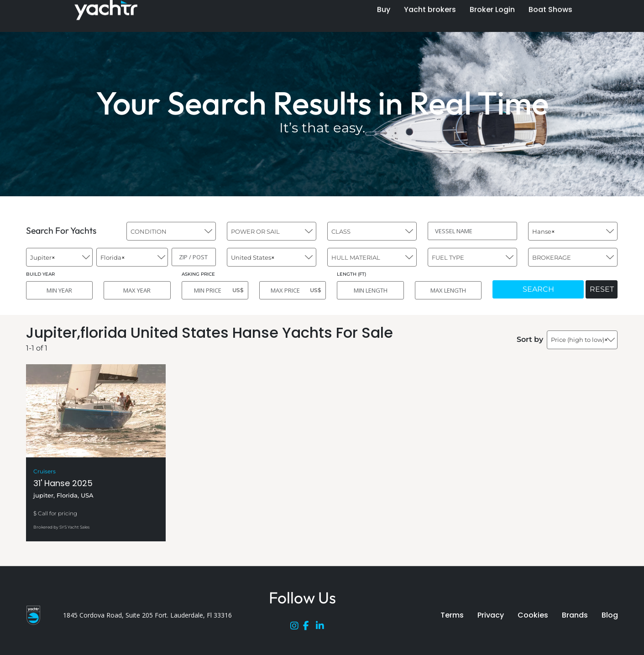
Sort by (530, 339)
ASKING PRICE (198, 274)
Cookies (533, 615)
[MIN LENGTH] (370, 290)
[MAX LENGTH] (448, 290)
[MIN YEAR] (59, 290)
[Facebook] (309, 628)
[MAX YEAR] (137, 290)
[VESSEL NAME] (472, 231)
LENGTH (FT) (351, 274)
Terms (452, 615)
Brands (575, 615)
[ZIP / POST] (194, 257)
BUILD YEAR (40, 274)
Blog (610, 615)
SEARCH (538, 289)
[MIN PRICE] (215, 290)
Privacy (491, 615)
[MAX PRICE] (293, 290)
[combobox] (171, 231)
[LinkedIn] (322, 628)
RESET (602, 289)
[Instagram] (297, 628)
